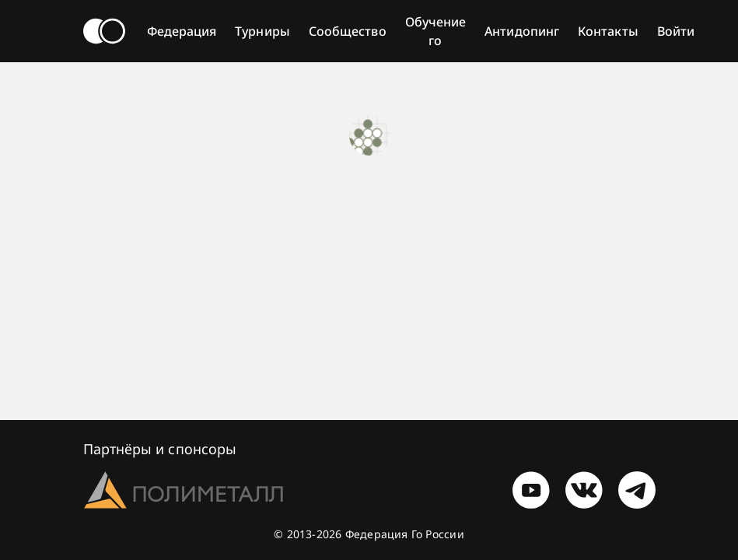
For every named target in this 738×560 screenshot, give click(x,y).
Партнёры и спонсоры (160, 449)
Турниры (262, 31)
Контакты (608, 31)
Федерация (182, 31)
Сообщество (348, 31)
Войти (676, 31)
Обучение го (436, 31)
